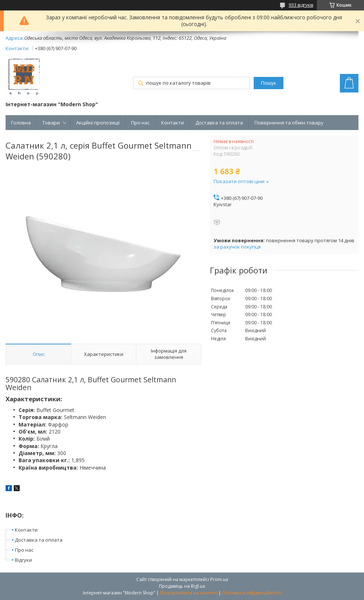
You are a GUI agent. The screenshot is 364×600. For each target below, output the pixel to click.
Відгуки (23, 560)
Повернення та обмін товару (289, 123)
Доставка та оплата (219, 123)
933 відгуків (301, 5)
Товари (51, 123)
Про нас (140, 123)
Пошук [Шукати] (269, 83)
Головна (21, 123)
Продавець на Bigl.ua (182, 586)
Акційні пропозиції (98, 123)
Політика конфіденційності (252, 593)
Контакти (173, 123)
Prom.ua (219, 579)
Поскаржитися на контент (189, 593)
